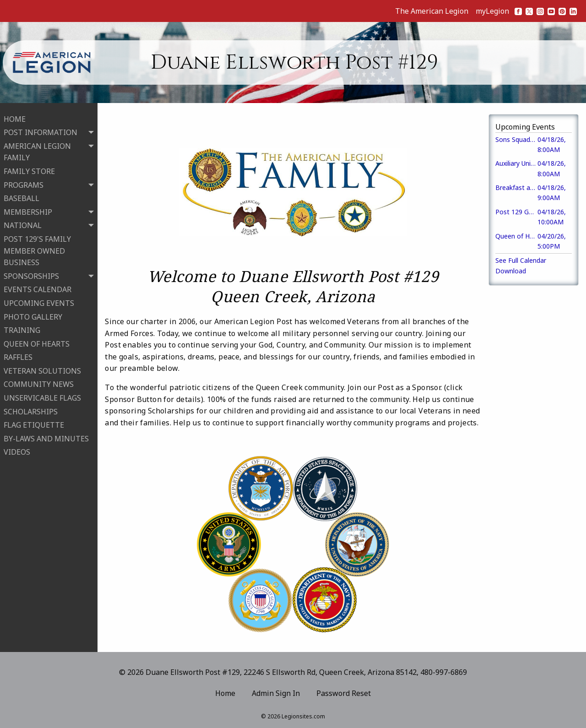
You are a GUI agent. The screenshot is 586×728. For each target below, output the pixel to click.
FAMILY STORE (29, 169)
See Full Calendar (521, 260)
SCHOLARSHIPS (31, 409)
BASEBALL (22, 196)
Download (511, 271)
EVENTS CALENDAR (38, 288)
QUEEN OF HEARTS (37, 342)
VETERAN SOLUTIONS (42, 369)
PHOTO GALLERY (33, 315)
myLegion (492, 11)
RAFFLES (18, 355)
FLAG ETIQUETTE (34, 423)
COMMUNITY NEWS (39, 382)
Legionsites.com (303, 716)
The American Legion (432, 11)
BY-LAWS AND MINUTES (46, 436)
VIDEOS (17, 450)
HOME (15, 117)
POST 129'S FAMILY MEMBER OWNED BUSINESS (37, 248)
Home (225, 693)
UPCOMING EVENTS (39, 301)
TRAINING (22, 328)
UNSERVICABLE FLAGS (42, 396)
